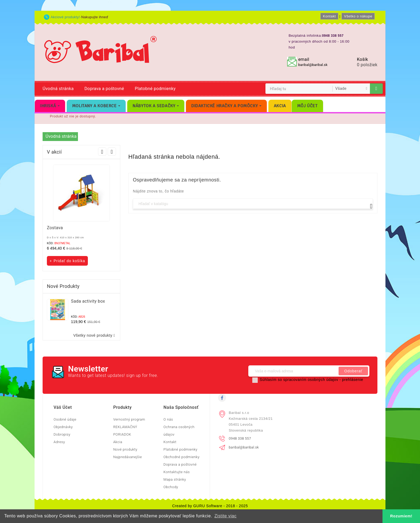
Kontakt (329, 16)
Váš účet (63, 407)
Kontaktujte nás (177, 472)
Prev (102, 152)
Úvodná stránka (58, 89)
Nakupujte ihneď (95, 17)
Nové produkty (125, 449)
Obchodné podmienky (181, 457)
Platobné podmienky (155, 89)
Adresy (59, 442)
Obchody (171, 487)
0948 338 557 (240, 438)
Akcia (118, 442)
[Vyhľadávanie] (253, 204)
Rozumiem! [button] (401, 516)
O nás (168, 419)
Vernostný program (129, 419)
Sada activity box (88, 301)
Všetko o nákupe (358, 16)
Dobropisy (62, 434)
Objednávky (63, 427)
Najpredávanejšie (128, 457)
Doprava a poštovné (104, 89)
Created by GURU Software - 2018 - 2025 (210, 506)
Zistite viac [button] (225, 516)
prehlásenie (353, 380)
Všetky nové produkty (95, 335)
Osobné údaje (65, 419)
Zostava (55, 228)
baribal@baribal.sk (313, 65)
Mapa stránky (175, 479)
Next (112, 152)
